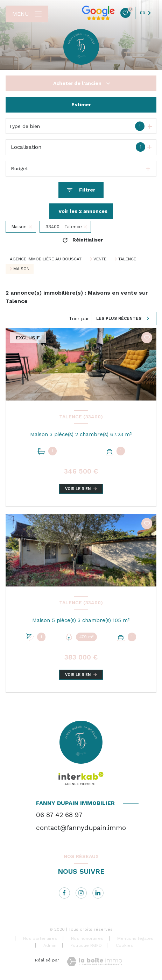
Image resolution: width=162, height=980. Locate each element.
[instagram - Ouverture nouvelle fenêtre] (81, 893)
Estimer (81, 105)
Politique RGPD (86, 945)
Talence (127, 259)
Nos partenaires (40, 938)
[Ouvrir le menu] (27, 14)
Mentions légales (135, 938)
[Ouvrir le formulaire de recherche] (81, 190)
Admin (50, 945)
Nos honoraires (87, 938)
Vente (100, 259)
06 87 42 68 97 (59, 815)
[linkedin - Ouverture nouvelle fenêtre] (98, 893)
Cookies (124, 946)
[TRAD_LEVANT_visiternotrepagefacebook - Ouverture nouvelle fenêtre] (64, 893)
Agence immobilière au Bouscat (46, 259)
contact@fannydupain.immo (81, 828)
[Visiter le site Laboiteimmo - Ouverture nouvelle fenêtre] (94, 962)
